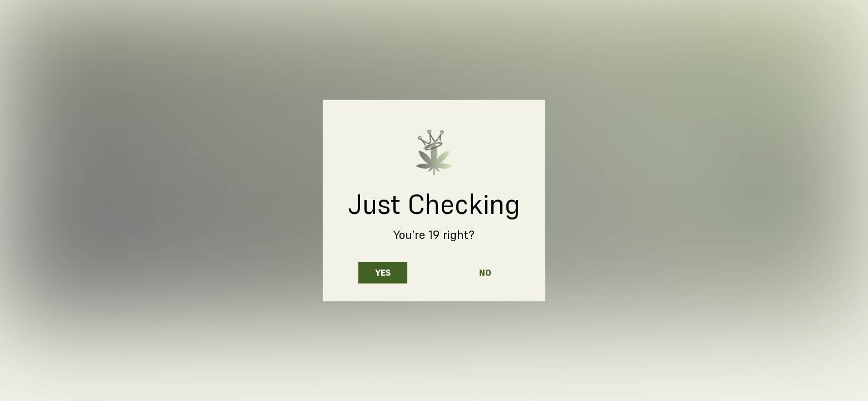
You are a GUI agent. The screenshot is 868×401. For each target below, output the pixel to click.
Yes (383, 272)
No (485, 272)
